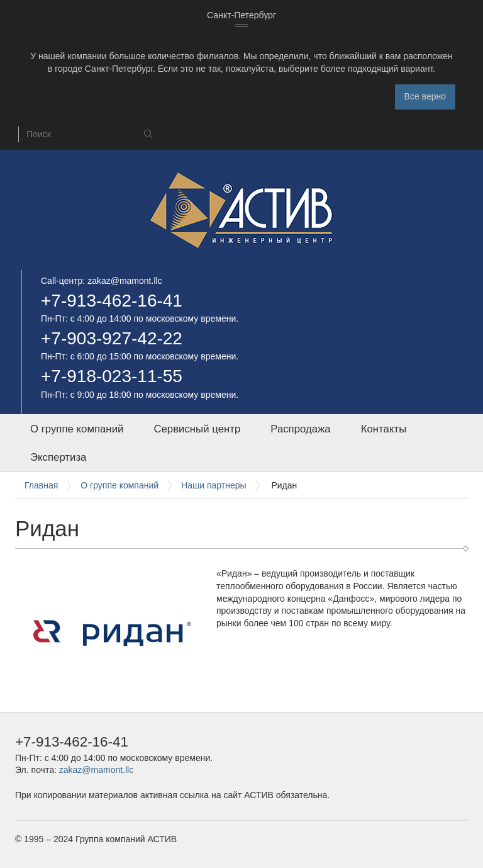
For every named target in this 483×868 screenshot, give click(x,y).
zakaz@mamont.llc (125, 281)
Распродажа (300, 429)
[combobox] (241, 16)
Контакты (384, 429)
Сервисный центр (197, 429)
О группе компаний (77, 429)
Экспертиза (58, 457)
